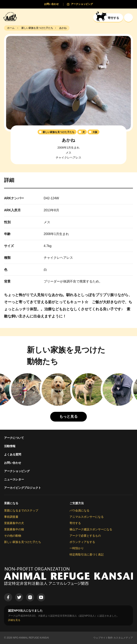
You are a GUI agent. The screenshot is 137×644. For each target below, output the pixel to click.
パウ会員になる (79, 510)
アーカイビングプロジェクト (23, 488)
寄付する (75, 523)
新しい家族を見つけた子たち (23, 542)
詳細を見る (14, 620)
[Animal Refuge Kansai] (11, 16)
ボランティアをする (82, 542)
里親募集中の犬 (14, 523)
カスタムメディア (123, 638)
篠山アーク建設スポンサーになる (91, 529)
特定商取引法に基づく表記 (87, 554)
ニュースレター (14, 479)
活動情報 (10, 446)
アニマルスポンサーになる (87, 517)
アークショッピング (17, 471)
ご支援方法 (77, 503)
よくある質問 (13, 454)
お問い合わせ (13, 463)
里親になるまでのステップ (21, 510)
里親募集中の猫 (14, 529)
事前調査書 (11, 517)
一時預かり (77, 548)
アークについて (14, 438)
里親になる (11, 503)
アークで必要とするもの (85, 536)
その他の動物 (13, 536)
